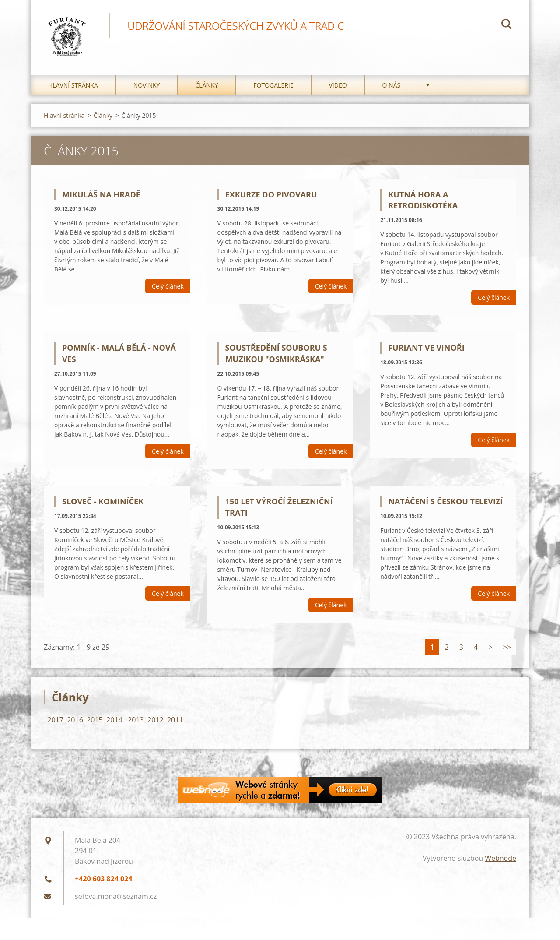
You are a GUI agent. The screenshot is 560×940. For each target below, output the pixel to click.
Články (206, 87)
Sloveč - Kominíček (103, 504)
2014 (114, 722)
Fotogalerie (273, 87)
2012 (156, 722)
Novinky (147, 87)
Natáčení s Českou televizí (445, 504)
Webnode (500, 860)
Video (338, 87)
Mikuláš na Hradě (101, 197)
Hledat (507, 25)
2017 (55, 722)
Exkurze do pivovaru (271, 197)
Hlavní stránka (73, 87)
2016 (75, 722)
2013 (136, 722)
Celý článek (168, 289)
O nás (392, 87)
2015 (95, 722)
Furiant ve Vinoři (426, 350)
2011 (175, 722)
